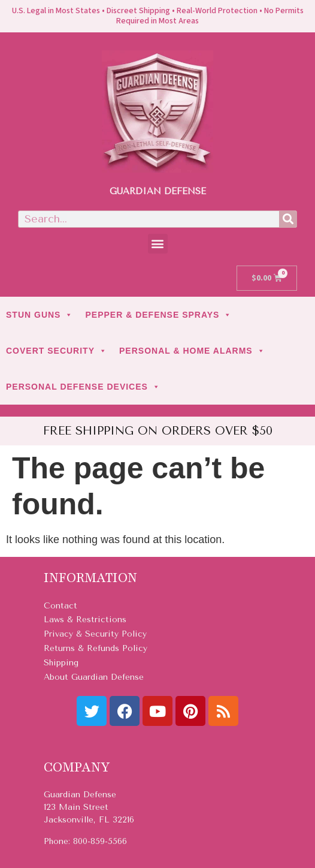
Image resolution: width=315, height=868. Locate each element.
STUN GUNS (40, 315)
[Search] (288, 219)
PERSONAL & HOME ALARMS (192, 351)
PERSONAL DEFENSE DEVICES (83, 387)
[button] (158, 244)
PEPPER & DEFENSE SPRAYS (158, 315)
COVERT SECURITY (57, 351)
